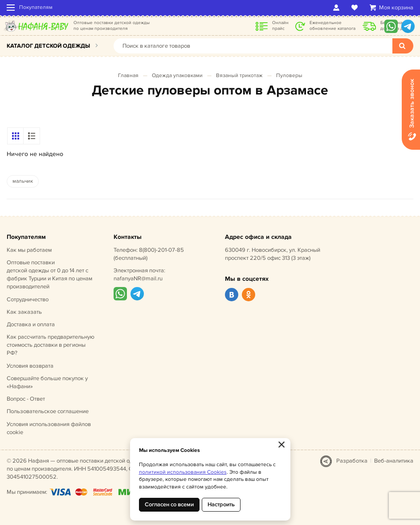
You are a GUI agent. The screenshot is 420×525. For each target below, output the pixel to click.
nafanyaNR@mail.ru (138, 279)
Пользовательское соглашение (48, 411)
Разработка (352, 461)
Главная (128, 76)
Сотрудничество (28, 299)
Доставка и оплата (31, 324)
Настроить (221, 504)
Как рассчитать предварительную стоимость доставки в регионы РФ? (51, 345)
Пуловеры (289, 76)
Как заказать (24, 312)
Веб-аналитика (394, 461)
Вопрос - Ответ (26, 399)
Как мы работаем (29, 250)
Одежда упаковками (177, 76)
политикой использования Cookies (183, 472)
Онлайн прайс (280, 26)
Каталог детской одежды (48, 46)
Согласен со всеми (169, 504)
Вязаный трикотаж (239, 76)
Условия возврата (30, 366)
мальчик (23, 181)
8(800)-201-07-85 (161, 250)
